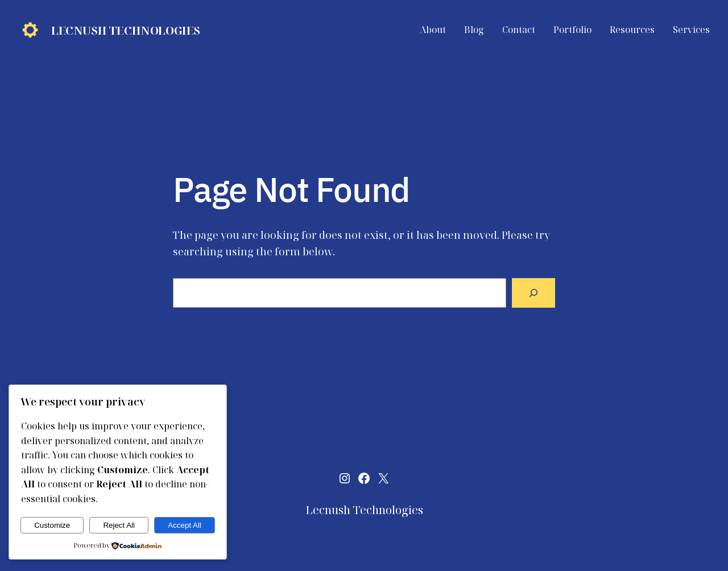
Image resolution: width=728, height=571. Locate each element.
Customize (52, 525)
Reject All (119, 525)
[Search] (533, 293)
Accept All (185, 525)
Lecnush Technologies (126, 30)
